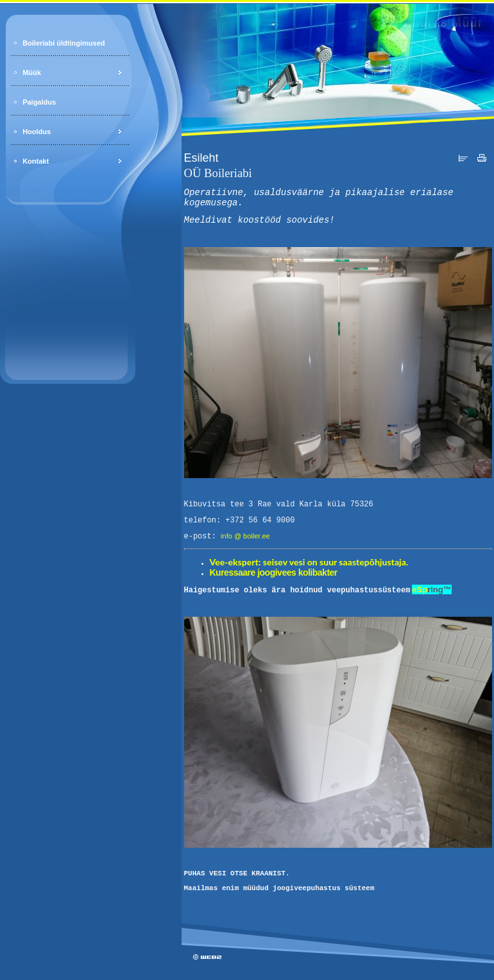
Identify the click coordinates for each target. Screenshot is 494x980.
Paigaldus (39, 102)
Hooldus (37, 132)
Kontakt (36, 161)
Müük (32, 73)
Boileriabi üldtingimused (64, 43)
